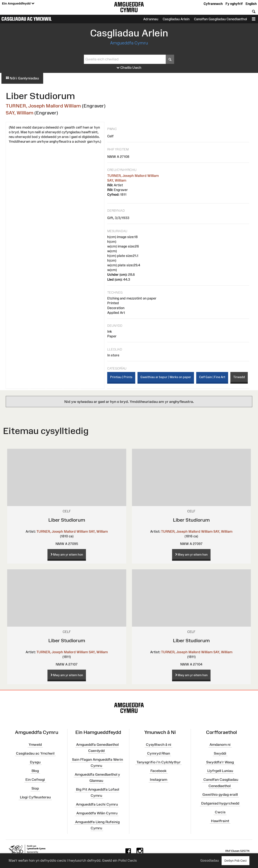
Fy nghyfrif (234, 4)
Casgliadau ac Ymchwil (27, 19)
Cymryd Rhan (159, 753)
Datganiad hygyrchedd (220, 803)
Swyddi (220, 753)
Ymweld (35, 745)
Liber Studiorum (67, 520)
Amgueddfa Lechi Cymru (97, 804)
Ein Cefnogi (35, 780)
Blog (35, 771)
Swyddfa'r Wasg (220, 762)
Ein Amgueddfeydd (18, 4)
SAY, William (20, 113)
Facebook (158, 771)
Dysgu (35, 762)
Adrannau (151, 19)
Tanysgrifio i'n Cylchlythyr (159, 762)
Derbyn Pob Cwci (235, 861)
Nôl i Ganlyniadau (22, 78)
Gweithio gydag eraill (220, 795)
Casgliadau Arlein (176, 19)
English (251, 4)
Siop (35, 788)
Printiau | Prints (121, 377)
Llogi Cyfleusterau (35, 797)
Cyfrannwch (213, 4)
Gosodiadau (210, 860)
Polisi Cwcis (128, 860)
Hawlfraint (220, 821)
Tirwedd (239, 377)
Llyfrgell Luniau (220, 771)
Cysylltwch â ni (159, 745)
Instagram (158, 780)
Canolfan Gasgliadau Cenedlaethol (220, 19)
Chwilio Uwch (129, 68)
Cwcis (220, 812)
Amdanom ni (220, 745)
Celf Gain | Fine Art (212, 377)
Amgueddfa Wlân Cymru (97, 813)
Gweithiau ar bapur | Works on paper (166, 377)
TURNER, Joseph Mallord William (43, 106)
